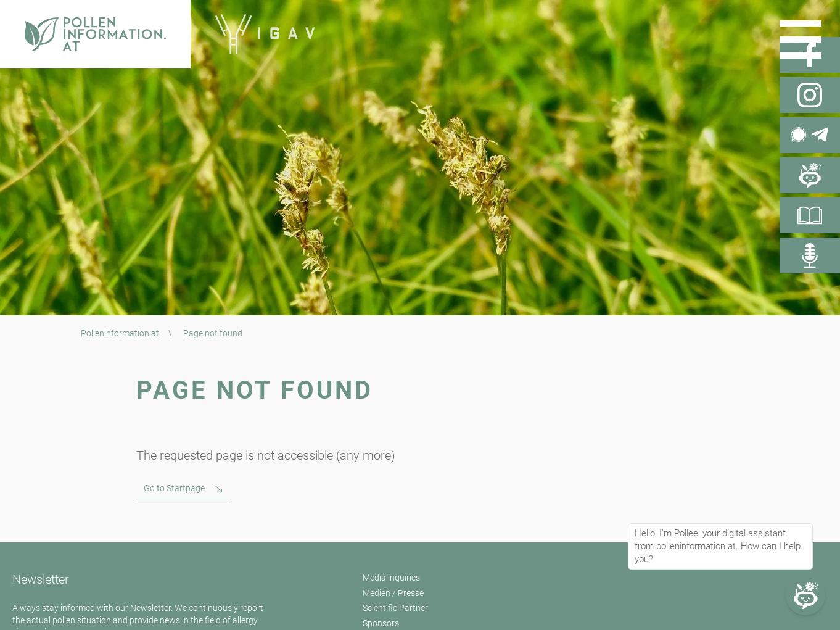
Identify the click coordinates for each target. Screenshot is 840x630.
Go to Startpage (174, 488)
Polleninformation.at (120, 333)
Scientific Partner (395, 608)
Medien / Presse (393, 593)
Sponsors (381, 623)
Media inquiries (391, 578)
